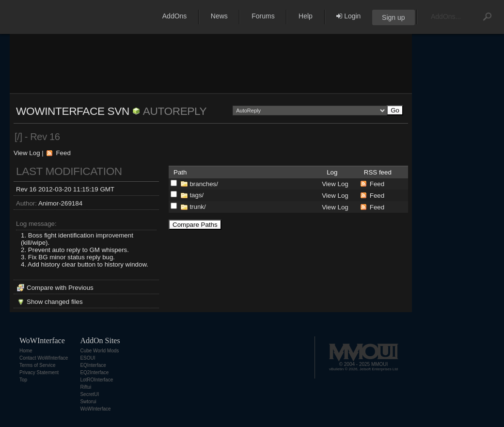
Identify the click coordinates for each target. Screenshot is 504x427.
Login (348, 16)
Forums (263, 16)
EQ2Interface (94, 372)
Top (23, 380)
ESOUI (87, 358)
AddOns (175, 16)
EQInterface (93, 365)
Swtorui (88, 402)
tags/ (197, 195)
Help (306, 16)
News (219, 16)
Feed (63, 153)
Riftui (86, 387)
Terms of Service (37, 365)
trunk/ (197, 207)
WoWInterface (95, 409)
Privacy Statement (39, 372)
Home (26, 351)
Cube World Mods (99, 351)
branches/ (204, 184)
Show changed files (55, 302)
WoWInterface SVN (73, 111)
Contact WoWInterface (44, 358)
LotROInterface (96, 380)
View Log (27, 153)
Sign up (393, 17)
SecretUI (89, 394)
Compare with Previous (60, 288)
